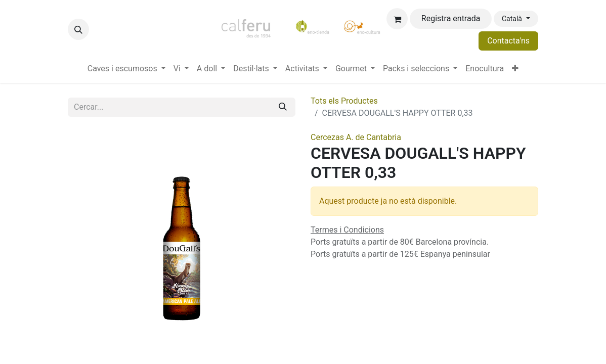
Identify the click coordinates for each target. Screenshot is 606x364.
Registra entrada (451, 18)
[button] (78, 29)
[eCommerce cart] (397, 19)
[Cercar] (283, 107)
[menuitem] (126, 69)
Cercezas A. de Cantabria (356, 137)
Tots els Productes (344, 101)
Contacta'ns (508, 41)
